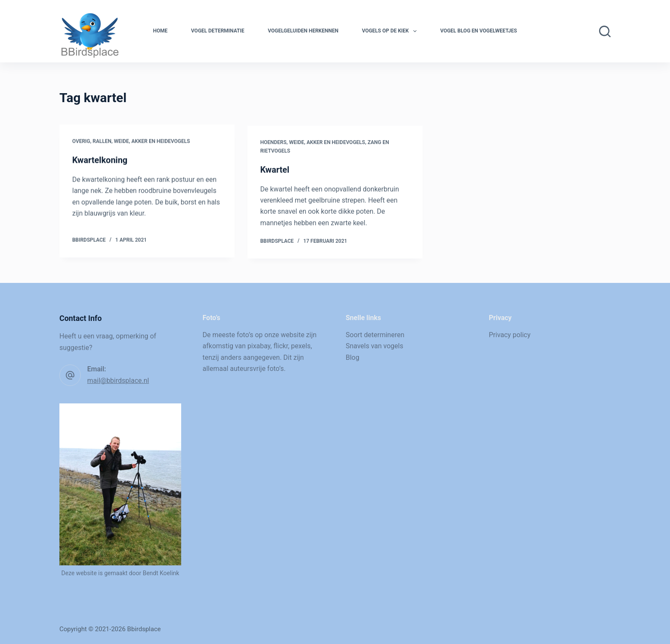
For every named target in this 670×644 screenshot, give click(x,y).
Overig (81, 141)
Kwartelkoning (100, 160)
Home (160, 31)
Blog (353, 357)
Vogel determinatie (218, 31)
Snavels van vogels (375, 346)
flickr (281, 346)
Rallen (102, 141)
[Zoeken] (605, 31)
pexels (301, 346)
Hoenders (273, 144)
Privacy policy (510, 335)
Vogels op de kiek (391, 31)
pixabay (259, 346)
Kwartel (275, 171)
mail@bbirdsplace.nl (118, 381)
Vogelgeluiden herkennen (303, 31)
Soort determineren (375, 335)
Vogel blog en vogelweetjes (479, 31)
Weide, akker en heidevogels (152, 141)
